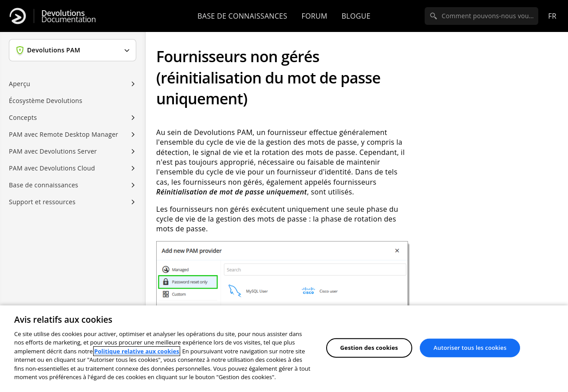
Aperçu (20, 84)
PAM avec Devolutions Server (53, 151)
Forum (314, 16)
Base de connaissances (242, 16)
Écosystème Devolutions (45, 101)
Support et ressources (42, 202)
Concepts (23, 117)
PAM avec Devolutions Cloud (52, 168)
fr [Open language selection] (552, 16)
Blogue (356, 16)
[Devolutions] (18, 16)
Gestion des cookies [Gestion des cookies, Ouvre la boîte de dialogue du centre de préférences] (369, 348)
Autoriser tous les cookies (470, 348)
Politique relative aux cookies (136, 351)
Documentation (69, 16)
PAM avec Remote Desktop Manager (63, 134)
